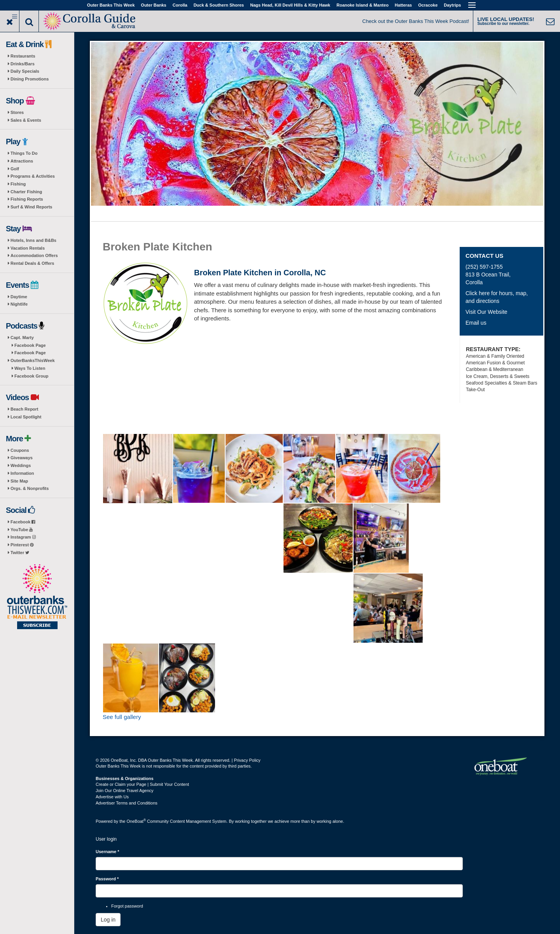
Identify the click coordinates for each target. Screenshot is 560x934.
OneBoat (136, 821)
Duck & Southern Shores (219, 5)
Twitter (20, 553)
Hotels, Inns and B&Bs (33, 240)
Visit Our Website (486, 312)
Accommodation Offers (34, 255)
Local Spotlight (26, 417)
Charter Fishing (26, 192)
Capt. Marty (22, 338)
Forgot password (127, 906)
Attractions (22, 161)
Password (107, 879)
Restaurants (23, 56)
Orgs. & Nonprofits (30, 488)
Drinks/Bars (23, 64)
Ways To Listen (30, 368)
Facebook (23, 522)
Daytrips (452, 5)
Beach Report (24, 409)
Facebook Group (31, 376)
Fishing (18, 184)
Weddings (21, 465)
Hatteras (403, 5)
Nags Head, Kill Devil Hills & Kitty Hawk (290, 5)
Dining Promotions (30, 79)
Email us (476, 323)
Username (108, 852)
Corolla (180, 5)
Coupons (20, 450)
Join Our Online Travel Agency (125, 791)
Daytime (19, 297)
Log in (108, 920)
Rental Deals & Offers (32, 263)
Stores (17, 112)
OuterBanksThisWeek (33, 360)
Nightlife (19, 304)
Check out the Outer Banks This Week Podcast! (416, 21)
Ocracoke (428, 5)
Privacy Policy (247, 760)
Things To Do (24, 153)
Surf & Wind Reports (31, 207)
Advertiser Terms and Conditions (127, 803)
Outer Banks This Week (111, 5)
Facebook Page (30, 345)
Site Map (19, 481)
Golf (15, 169)
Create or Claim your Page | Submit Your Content (142, 784)
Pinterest (22, 545)
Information (22, 473)
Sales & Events (26, 120)
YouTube (22, 530)
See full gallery (122, 717)
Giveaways (22, 458)
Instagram (23, 537)
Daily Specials (25, 71)
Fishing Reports (27, 199)
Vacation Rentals (28, 248)
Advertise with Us (112, 797)
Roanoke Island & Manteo (362, 5)
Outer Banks (153, 5)
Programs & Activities (33, 176)
